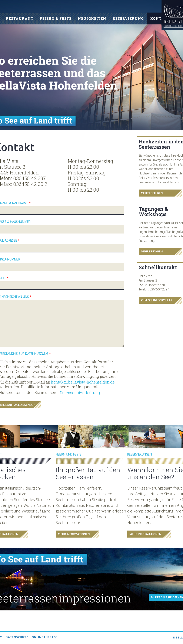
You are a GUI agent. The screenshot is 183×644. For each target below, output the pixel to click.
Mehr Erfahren (152, 193)
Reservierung (128, 18)
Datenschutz (17, 637)
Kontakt (160, 18)
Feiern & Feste (56, 18)
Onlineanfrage (45, 637)
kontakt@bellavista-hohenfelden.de (83, 382)
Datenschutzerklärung (80, 393)
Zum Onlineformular (157, 300)
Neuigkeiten (92, 18)
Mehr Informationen (74, 534)
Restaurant (20, 18)
